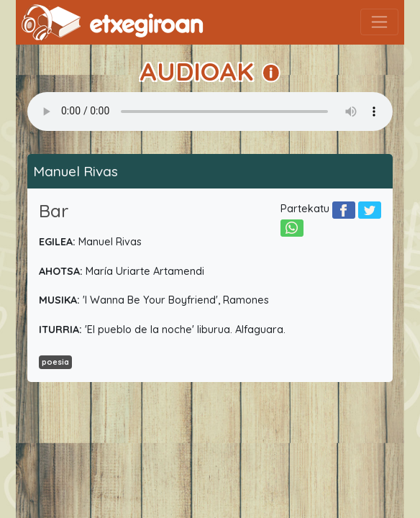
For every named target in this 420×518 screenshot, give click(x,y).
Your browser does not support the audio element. (210, 112)
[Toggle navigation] (379, 22)
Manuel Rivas (76, 171)
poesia (55, 362)
